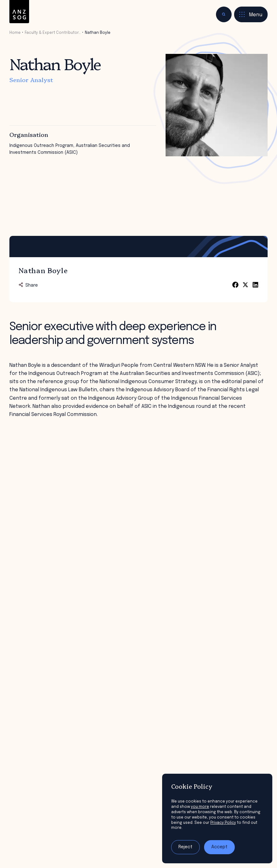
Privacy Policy (223, 823)
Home (15, 33)
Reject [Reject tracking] (185, 847)
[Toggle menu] (251, 14)
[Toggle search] (224, 14)
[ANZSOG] (19, 12)
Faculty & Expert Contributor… (53, 33)
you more (200, 807)
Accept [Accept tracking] (219, 847)
